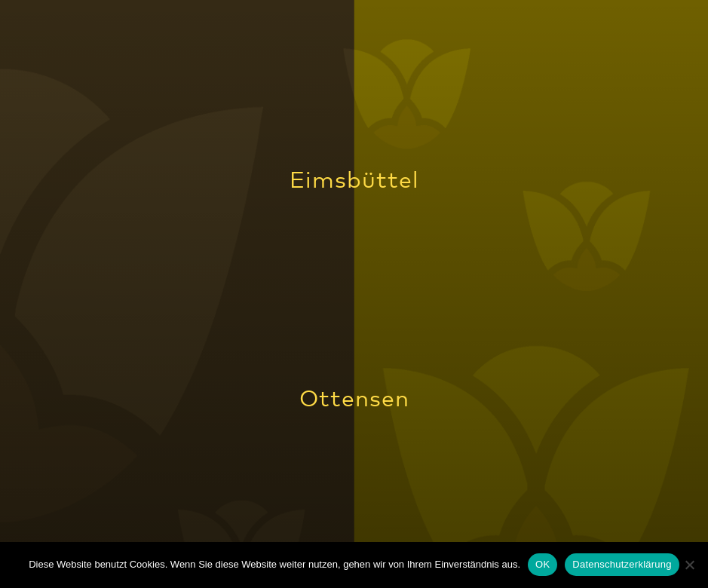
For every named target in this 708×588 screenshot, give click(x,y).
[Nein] (689, 565)
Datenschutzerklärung (622, 564)
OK (542, 564)
